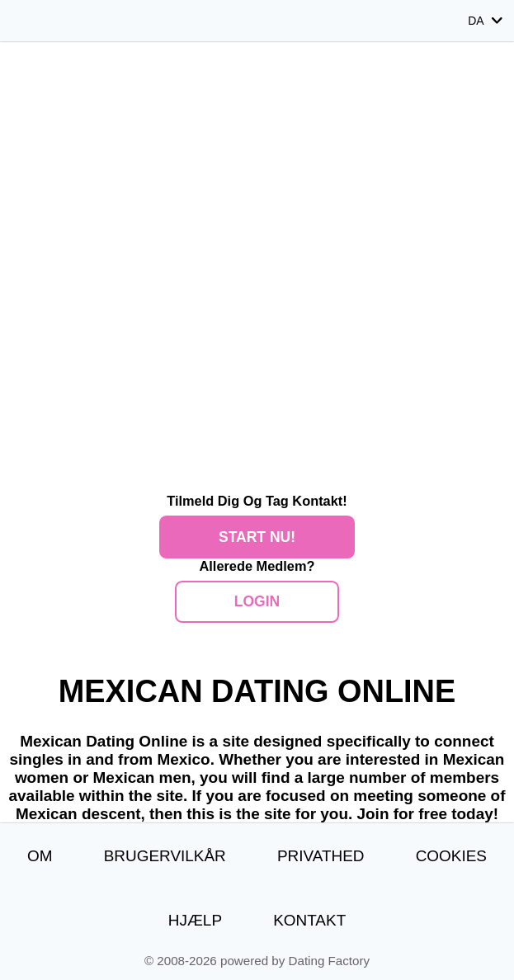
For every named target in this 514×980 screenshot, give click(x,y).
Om (40, 856)
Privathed (321, 856)
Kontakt (309, 920)
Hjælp (195, 920)
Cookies (451, 856)
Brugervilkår (165, 856)
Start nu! (257, 537)
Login (257, 601)
